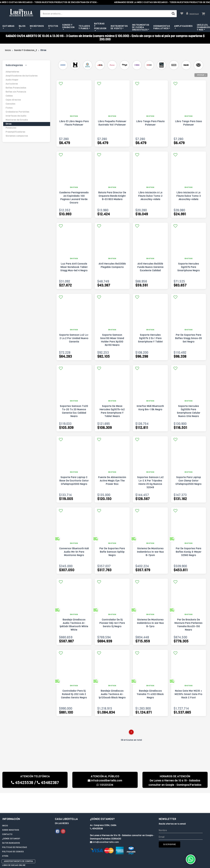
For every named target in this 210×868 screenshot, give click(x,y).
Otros (9, 124)
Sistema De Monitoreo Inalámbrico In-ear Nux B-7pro (150, 623)
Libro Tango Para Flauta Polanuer (150, 123)
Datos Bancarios (11, 824)
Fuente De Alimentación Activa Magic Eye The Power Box (112, 481)
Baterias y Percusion (100, 26)
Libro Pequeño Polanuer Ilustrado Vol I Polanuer (112, 123)
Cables (9, 96)
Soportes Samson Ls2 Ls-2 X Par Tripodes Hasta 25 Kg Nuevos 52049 (150, 482)
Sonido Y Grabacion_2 (26, 50)
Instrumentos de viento (119, 27)
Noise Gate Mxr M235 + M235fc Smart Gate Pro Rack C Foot (188, 694)
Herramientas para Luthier (162, 27)
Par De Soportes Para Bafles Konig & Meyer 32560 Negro (189, 552)
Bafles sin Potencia (16, 92)
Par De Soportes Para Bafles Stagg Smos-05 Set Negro (188, 338)
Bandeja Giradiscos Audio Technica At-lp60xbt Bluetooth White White (74, 625)
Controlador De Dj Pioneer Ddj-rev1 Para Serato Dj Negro (112, 623)
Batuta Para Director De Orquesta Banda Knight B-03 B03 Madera (112, 196)
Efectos (53, 26)
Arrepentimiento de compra (18, 843)
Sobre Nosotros (11, 811)
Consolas (10, 104)
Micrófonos (37, 26)
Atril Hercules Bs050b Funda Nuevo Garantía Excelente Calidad (150, 267)
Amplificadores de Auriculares (22, 76)
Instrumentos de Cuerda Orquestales (141, 27)
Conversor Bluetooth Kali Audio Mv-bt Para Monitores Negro (74, 552)
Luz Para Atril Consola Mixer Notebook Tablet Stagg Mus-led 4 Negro (74, 267)
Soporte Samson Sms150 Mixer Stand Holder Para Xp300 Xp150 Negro (112, 340)
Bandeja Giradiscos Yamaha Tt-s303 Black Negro (150, 694)
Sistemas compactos (17, 136)
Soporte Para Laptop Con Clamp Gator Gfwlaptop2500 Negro (188, 481)
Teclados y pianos (84, 27)
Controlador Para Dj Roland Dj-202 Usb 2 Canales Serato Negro (74, 694)
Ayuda (5, 837)
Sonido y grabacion (68, 26)
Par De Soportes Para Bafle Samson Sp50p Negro (112, 552)
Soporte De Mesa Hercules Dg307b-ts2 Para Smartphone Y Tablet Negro (112, 411)
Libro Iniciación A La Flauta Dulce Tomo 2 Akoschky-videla (150, 196)
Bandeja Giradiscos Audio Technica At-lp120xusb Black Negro (112, 694)
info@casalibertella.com (105, 781)
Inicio (8, 50)
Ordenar (201, 75)
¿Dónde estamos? (11, 820)
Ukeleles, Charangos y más (203, 27)
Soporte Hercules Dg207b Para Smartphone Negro (189, 267)
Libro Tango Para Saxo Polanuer (189, 123)
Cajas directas (13, 100)
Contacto (7, 816)
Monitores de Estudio (17, 120)
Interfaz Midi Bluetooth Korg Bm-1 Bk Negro (150, 408)
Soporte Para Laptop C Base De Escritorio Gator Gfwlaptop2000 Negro (74, 481)
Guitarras (8, 26)
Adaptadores (12, 72)
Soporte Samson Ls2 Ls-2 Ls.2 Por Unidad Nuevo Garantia (74, 338)
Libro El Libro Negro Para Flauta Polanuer (74, 123)
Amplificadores (183, 26)
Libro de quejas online (14, 847)
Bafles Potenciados (16, 88)
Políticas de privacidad (14, 829)
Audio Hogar (12, 80)
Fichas (9, 108)
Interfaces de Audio (16, 116)
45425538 (22, 783)
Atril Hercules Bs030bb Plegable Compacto (112, 265)
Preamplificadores (15, 132)
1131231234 (105, 785)
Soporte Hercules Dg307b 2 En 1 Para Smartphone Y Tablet (150, 338)
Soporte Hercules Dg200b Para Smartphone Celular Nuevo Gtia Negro (189, 411)
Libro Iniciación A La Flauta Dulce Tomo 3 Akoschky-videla (189, 196)
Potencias (11, 128)
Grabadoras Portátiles (17, 112)
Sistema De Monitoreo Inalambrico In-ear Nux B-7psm (150, 552)
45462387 (48, 783)
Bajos (22, 26)
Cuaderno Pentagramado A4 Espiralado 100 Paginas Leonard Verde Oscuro (74, 198)
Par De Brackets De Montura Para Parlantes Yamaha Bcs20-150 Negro (188, 625)
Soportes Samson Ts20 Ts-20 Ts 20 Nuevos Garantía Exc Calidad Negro (74, 411)
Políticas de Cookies (13, 833)
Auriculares (12, 84)
